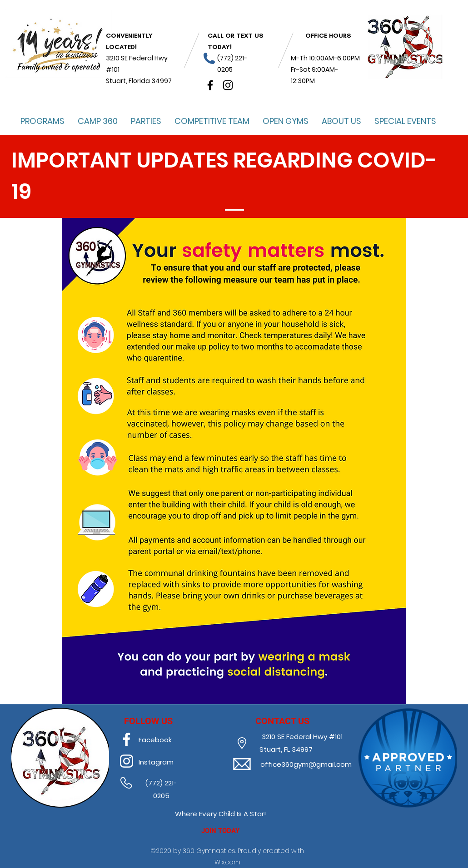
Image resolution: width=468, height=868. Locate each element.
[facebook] (210, 85)
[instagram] (228, 85)
